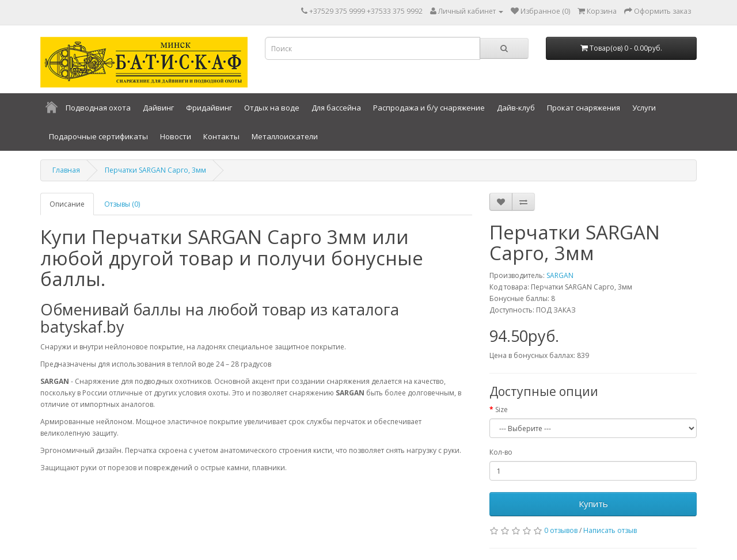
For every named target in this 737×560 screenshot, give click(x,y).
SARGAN (560, 275)
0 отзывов (561, 530)
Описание (67, 204)
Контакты (221, 136)
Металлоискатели (285, 136)
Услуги (644, 108)
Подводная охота (98, 108)
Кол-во (501, 452)
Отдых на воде (272, 108)
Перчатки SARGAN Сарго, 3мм (155, 170)
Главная (66, 170)
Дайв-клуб (516, 108)
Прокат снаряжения (584, 108)
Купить (593, 504)
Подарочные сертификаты (98, 136)
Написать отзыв (610, 530)
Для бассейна (336, 108)
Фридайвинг (209, 108)
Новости (176, 136)
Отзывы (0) (122, 204)
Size (502, 409)
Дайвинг (158, 108)
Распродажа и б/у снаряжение (429, 108)
